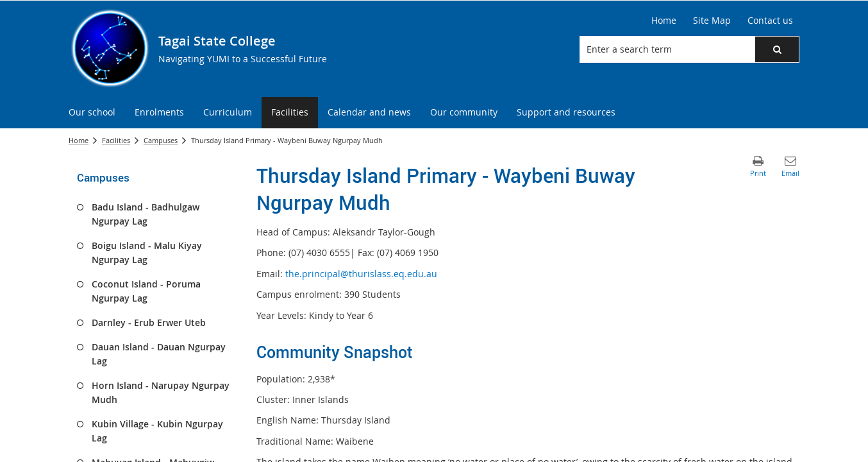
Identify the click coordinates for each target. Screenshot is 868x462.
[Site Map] (712, 21)
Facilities (116, 140)
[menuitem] (92, 113)
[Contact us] (770, 21)
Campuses (161, 140)
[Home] (664, 21)
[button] (777, 49)
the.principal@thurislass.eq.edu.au (361, 274)
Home (79, 140)
